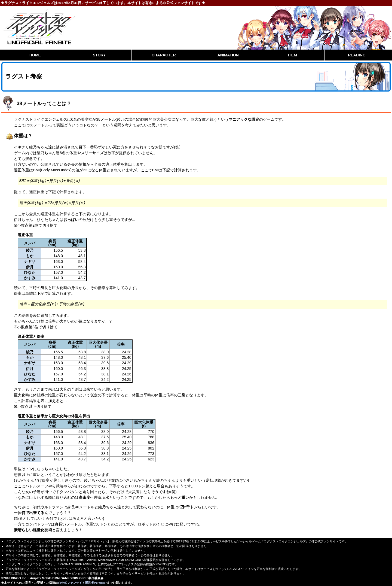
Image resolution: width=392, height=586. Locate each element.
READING (357, 55)
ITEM (292, 55)
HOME (35, 55)
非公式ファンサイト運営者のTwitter (82, 583)
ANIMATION (228, 55)
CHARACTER (164, 55)
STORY (99, 55)
